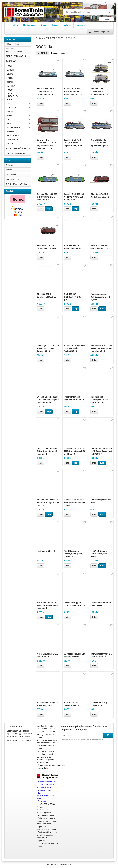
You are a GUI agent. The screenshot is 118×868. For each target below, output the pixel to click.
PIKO (19, 104)
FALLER (19, 78)
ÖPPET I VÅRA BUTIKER (17, 184)
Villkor (16, 25)
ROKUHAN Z (13, 139)
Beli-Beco (11, 100)
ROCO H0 (13, 93)
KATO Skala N (13, 135)
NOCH (19, 66)
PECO (19, 119)
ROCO (19, 90)
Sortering (42, 53)
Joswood (11, 82)
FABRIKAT (19, 61)
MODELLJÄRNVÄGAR (19, 56)
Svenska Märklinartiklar (16, 153)
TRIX (19, 123)
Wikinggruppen (66, 864)
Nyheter (67, 25)
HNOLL (10, 111)
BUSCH (19, 70)
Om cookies (11, 174)
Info (41, 103)
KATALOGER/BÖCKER (19, 148)
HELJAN (11, 143)
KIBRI (19, 115)
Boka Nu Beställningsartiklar (14, 50)
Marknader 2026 (13, 179)
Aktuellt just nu (12, 44)
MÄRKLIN (19, 86)
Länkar (56, 25)
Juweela (10, 131)
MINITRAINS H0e (19, 127)
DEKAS (10, 74)
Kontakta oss (29, 25)
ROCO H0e (13, 96)
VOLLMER (19, 107)
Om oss (44, 25)
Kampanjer (81, 25)
